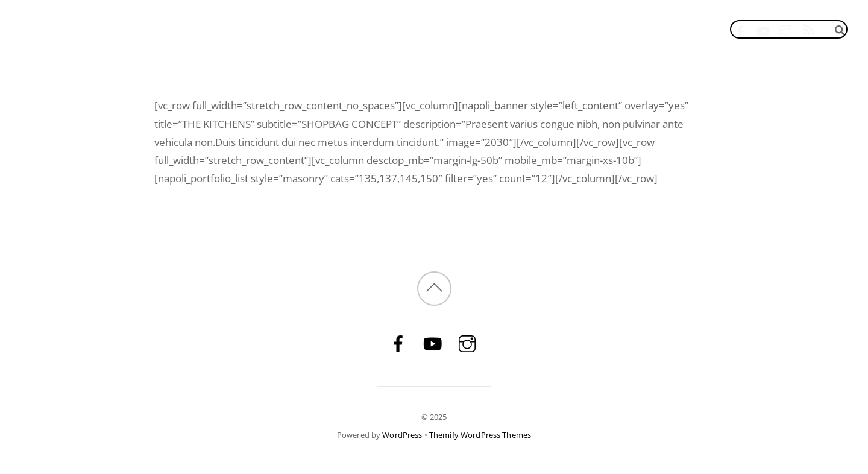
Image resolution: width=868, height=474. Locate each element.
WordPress (402, 435)
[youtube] (763, 29)
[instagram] (786, 29)
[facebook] (740, 29)
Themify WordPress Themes (480, 435)
